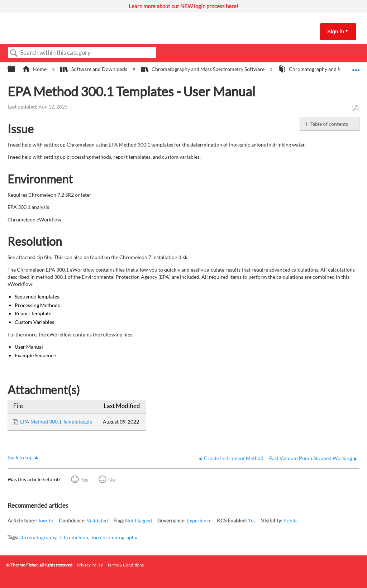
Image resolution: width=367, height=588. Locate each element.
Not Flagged (139, 520)
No (112, 480)
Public (291, 520)
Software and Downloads (94, 69)
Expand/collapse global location (356, 67)
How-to (45, 520)
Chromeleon (74, 537)
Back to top (20, 457)
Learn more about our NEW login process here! (183, 6)
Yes (84, 480)
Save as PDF (355, 109)
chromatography (38, 537)
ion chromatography (115, 537)
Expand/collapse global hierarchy (16, 69)
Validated (97, 520)
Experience (199, 520)
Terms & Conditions (125, 565)
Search (14, 53)
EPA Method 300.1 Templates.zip (56, 422)
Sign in (336, 32)
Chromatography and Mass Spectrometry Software (203, 69)
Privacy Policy (90, 565)
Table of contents (329, 124)
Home (35, 69)
